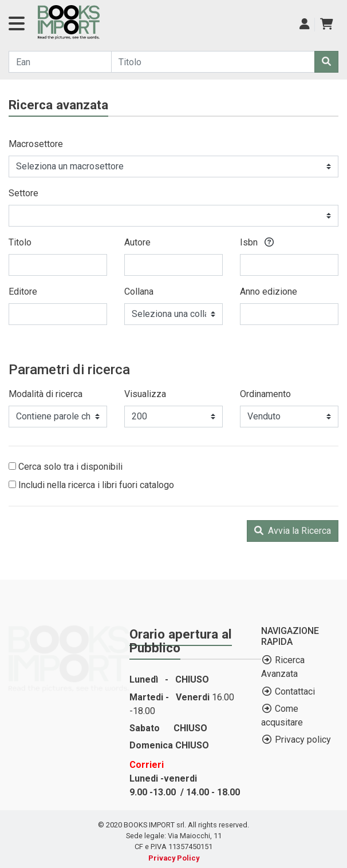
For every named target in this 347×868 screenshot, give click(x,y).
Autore (137, 242)
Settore (23, 193)
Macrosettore (36, 144)
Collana (139, 292)
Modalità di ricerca (46, 394)
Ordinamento (265, 394)
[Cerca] (326, 62)
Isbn (257, 242)
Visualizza (145, 394)
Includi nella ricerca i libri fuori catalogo (91, 485)
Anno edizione (269, 292)
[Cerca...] (60, 62)
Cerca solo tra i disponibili (66, 467)
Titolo (20, 242)
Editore (23, 292)
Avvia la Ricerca (293, 531)
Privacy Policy (174, 858)
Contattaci (295, 691)
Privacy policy (303, 740)
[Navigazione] (17, 27)
